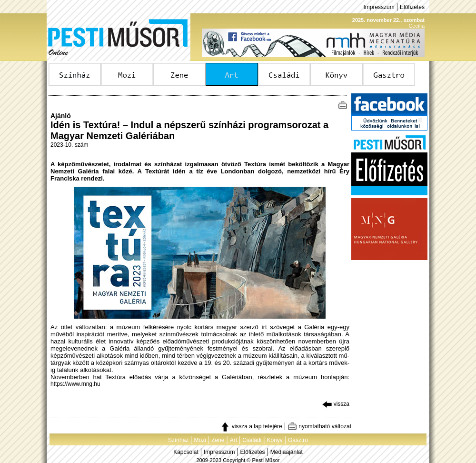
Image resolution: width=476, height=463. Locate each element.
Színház (178, 440)
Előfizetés (412, 7)
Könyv (274, 440)
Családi (252, 440)
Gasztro (298, 440)
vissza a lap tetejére (251, 426)
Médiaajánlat (287, 452)
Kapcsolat (186, 452)
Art (233, 440)
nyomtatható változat (319, 426)
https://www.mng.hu (75, 384)
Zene (218, 440)
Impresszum (379, 7)
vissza (336, 404)
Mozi (200, 440)
